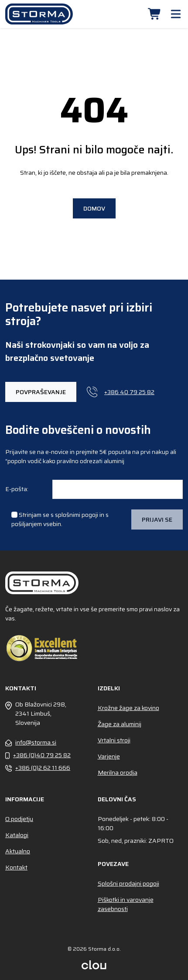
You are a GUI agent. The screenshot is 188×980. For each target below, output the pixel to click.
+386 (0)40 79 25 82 (38, 755)
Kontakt (16, 867)
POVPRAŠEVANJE (41, 392)
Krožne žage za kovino (128, 708)
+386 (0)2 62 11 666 (38, 768)
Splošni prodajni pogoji (128, 883)
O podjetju (19, 819)
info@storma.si (31, 743)
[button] (155, 14)
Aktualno (18, 851)
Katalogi (17, 835)
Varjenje (109, 756)
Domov (94, 208)
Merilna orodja (118, 772)
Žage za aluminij (120, 724)
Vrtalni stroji (114, 740)
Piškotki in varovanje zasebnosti (126, 904)
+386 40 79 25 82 (121, 392)
